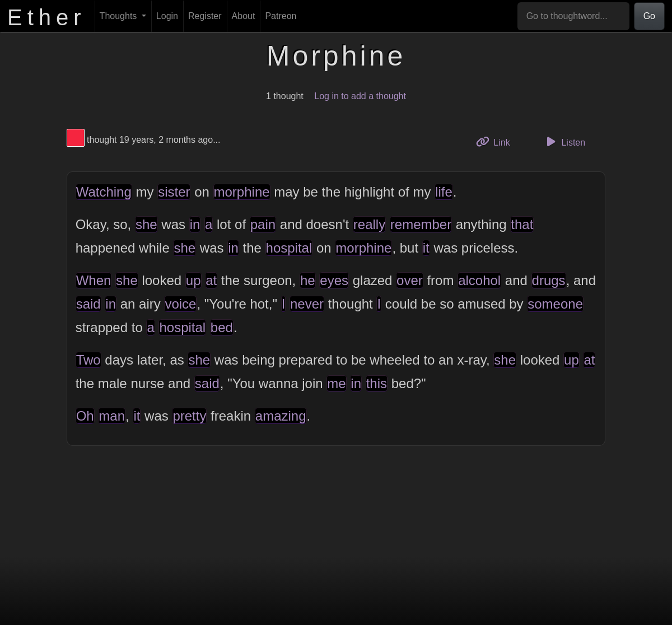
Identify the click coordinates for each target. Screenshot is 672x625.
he (308, 280)
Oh (85, 416)
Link (497, 141)
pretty (189, 416)
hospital (289, 248)
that (522, 224)
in (195, 224)
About (244, 16)
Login (167, 16)
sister (174, 192)
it (426, 248)
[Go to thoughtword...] (573, 16)
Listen (564, 142)
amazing (281, 416)
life (444, 192)
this (377, 383)
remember (421, 224)
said (88, 304)
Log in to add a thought (360, 96)
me (336, 383)
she (146, 224)
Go (649, 16)
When (94, 280)
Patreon (281, 16)
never (307, 304)
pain (263, 224)
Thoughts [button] (120, 16)
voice (180, 304)
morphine (242, 192)
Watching (104, 192)
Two (88, 360)
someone (555, 304)
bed (222, 327)
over (410, 280)
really (369, 224)
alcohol (479, 280)
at (211, 280)
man (112, 416)
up (193, 280)
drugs (549, 280)
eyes (334, 280)
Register (205, 16)
